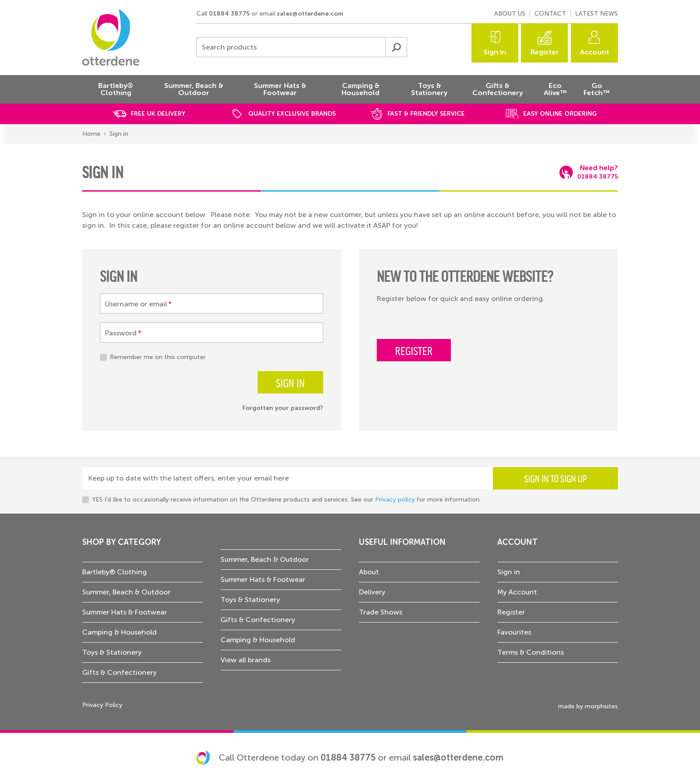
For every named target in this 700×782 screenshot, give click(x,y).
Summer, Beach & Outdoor (126, 592)
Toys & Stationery (112, 652)
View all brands (246, 660)
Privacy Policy (102, 705)
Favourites (514, 632)
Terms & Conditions (531, 652)
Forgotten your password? (283, 408)
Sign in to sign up (556, 478)
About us (510, 14)
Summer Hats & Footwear (125, 612)
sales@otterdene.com (310, 14)
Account (595, 52)
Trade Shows (381, 612)
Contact (550, 14)
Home (91, 134)
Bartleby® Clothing (115, 572)
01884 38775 (229, 14)
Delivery (372, 592)
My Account (517, 592)
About (369, 572)
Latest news (596, 14)
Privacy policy (395, 500)
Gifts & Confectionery (119, 672)
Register (545, 52)
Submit (396, 47)
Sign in (495, 52)
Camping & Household (119, 632)
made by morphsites (588, 706)
